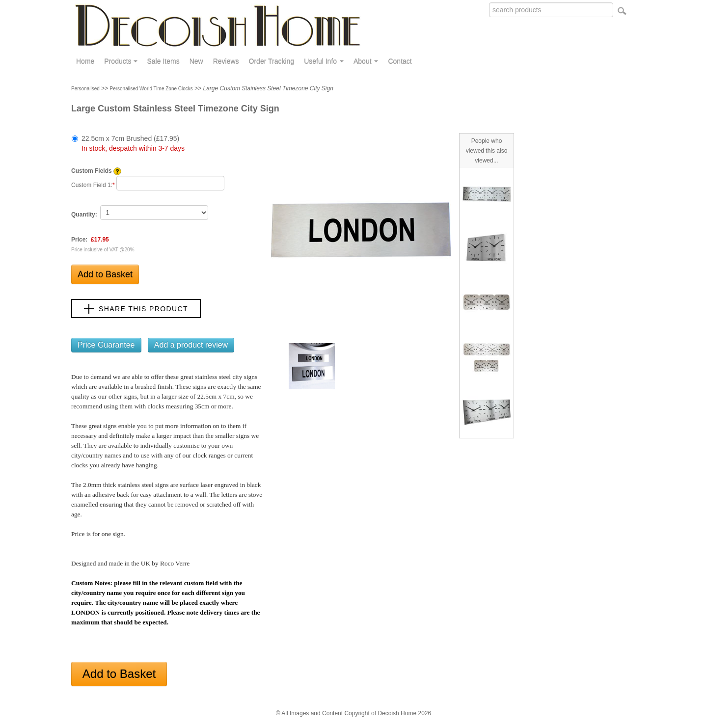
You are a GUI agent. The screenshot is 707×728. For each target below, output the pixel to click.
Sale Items (163, 61)
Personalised (85, 89)
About (366, 61)
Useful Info (324, 61)
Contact (400, 61)
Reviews (226, 61)
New (196, 61)
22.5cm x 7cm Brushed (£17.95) (133, 143)
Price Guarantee (106, 345)
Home (85, 61)
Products (121, 61)
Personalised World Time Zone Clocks (151, 89)
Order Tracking (272, 61)
